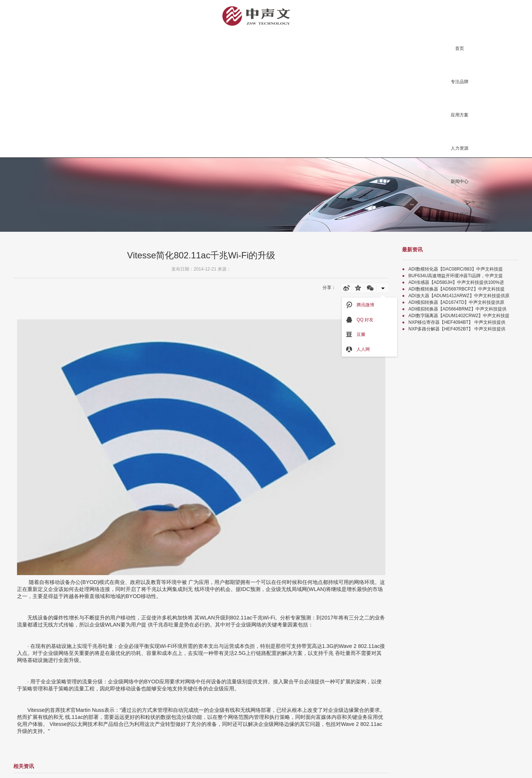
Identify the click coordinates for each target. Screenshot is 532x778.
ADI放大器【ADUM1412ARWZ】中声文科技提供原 (459, 296)
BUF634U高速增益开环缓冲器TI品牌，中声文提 (456, 276)
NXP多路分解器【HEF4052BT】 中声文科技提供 (457, 329)
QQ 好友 (360, 320)
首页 (460, 48)
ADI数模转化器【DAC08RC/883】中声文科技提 (456, 269)
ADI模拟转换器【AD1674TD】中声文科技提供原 (456, 302)
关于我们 (460, 215)
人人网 (358, 349)
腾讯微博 (360, 305)
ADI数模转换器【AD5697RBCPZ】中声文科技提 (457, 289)
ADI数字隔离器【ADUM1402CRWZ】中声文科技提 (459, 316)
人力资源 (460, 148)
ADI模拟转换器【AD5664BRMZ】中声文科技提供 (458, 309)
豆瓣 (356, 334)
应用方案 (460, 115)
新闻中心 (460, 181)
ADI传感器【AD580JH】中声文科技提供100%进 (456, 282)
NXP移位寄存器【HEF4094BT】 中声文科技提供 (457, 322)
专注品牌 (460, 82)
